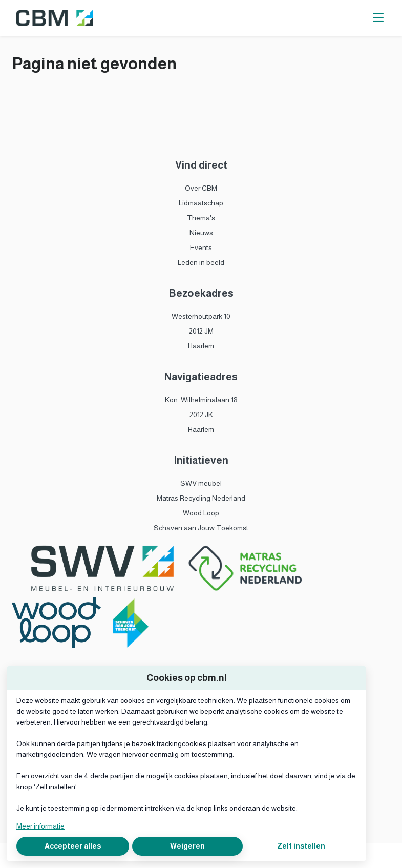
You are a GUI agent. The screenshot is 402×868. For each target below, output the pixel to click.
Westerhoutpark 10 (201, 316)
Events (201, 247)
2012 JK (201, 415)
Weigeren (187, 846)
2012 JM (201, 331)
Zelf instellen (301, 846)
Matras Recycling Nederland (201, 498)
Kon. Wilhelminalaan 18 (201, 400)
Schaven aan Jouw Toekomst (201, 528)
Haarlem (201, 346)
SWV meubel (201, 483)
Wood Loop (201, 513)
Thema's (201, 218)
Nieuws (201, 233)
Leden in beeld (201, 262)
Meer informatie (40, 826)
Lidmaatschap (201, 203)
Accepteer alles (73, 846)
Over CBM (201, 188)
